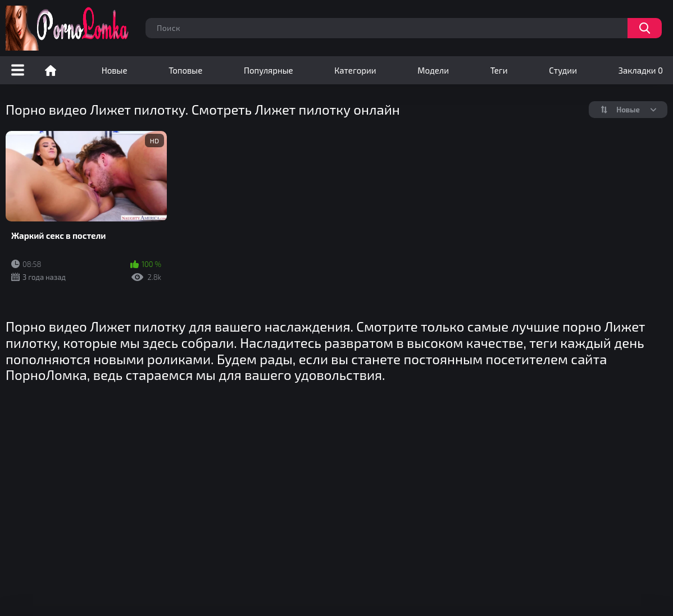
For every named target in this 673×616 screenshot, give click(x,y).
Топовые (185, 70)
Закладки (641, 70)
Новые (115, 70)
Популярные (269, 70)
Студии (563, 70)
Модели (433, 70)
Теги (499, 70)
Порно (51, 70)
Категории (355, 70)
